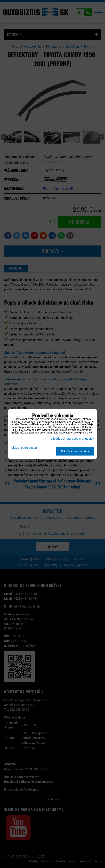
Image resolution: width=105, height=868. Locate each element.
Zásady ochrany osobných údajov (72, 439)
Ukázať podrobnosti (24, 448)
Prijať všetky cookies (75, 451)
